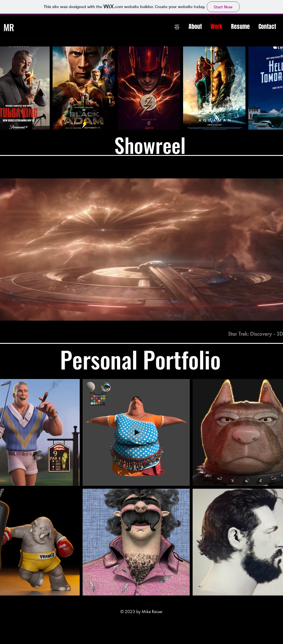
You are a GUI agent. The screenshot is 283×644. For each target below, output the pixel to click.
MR (9, 27)
